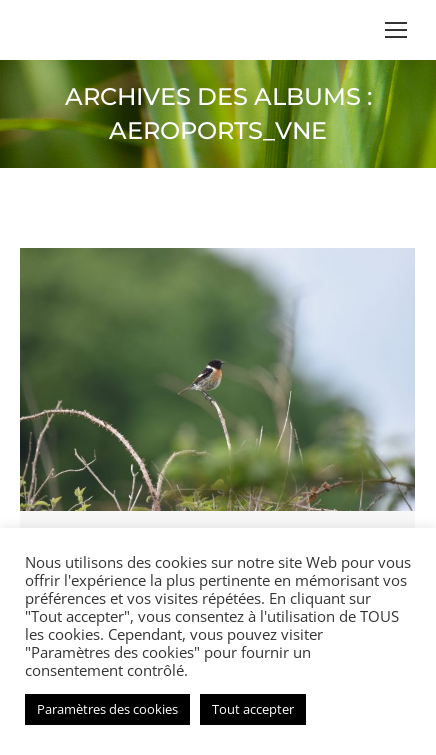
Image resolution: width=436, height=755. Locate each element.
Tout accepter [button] (253, 709)
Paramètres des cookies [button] (107, 709)
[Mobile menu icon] (396, 30)
